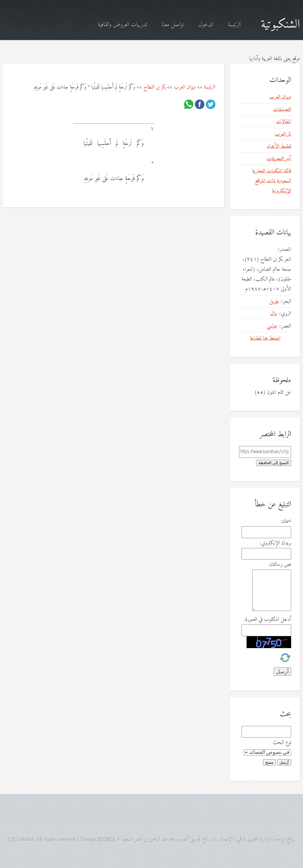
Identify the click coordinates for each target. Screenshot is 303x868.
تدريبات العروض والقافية (122, 25)
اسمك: (286, 521)
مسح (269, 762)
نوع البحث (282, 742)
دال (274, 314)
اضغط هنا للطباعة (265, 338)
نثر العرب (283, 134)
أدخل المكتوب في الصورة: (268, 619)
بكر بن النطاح (155, 87)
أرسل (284, 762)
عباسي (272, 326)
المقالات (284, 122)
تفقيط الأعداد (279, 146)
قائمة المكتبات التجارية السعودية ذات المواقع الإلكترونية (272, 181)
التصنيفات (282, 110)
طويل (274, 301)
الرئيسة (234, 25)
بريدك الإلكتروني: (276, 543)
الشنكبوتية (280, 25)
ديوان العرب (185, 87)
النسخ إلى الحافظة (274, 463)
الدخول (206, 25)
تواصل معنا (173, 25)
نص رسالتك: (280, 564)
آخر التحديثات (279, 159)
